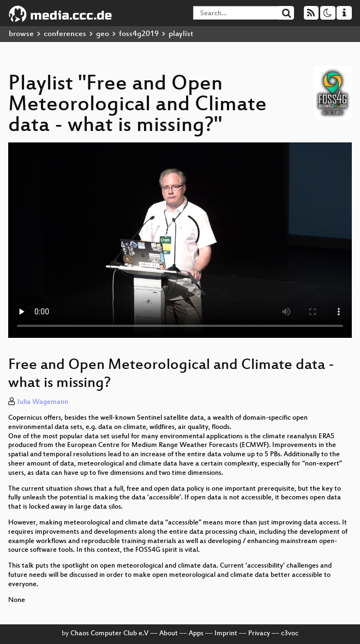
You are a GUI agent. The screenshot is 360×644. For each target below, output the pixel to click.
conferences (65, 34)
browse (21, 34)
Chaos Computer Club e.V (109, 634)
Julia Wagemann (43, 402)
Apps (196, 634)
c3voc (290, 634)
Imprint (226, 634)
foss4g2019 (139, 34)
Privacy (259, 634)
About (169, 634)
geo (103, 34)
